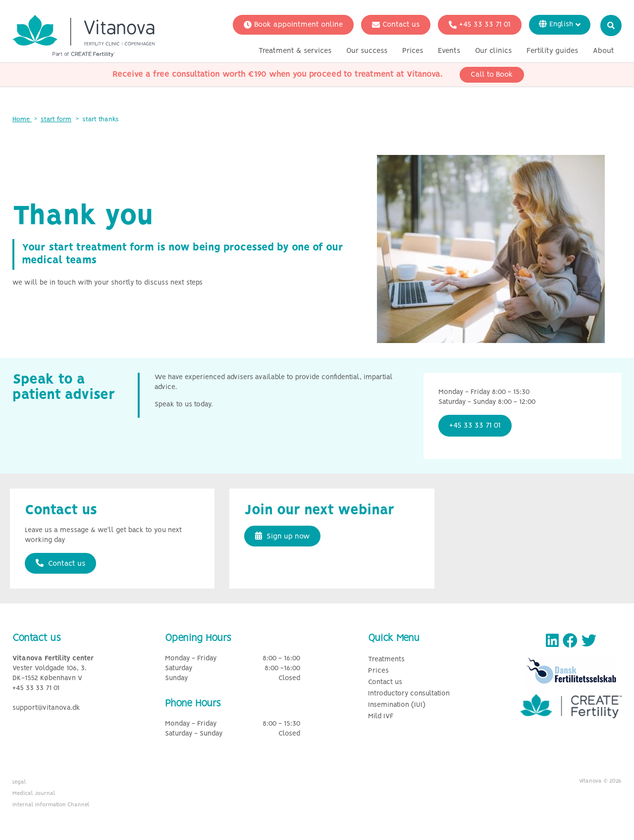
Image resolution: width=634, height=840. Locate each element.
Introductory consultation (409, 694)
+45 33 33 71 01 (480, 25)
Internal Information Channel (51, 805)
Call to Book (492, 75)
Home (22, 120)
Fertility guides (552, 51)
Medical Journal (34, 793)
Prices (413, 51)
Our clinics (493, 51)
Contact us (396, 25)
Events (449, 51)
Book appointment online (293, 25)
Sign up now (282, 536)
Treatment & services (295, 51)
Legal (19, 782)
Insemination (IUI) (397, 705)
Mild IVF (381, 716)
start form (56, 120)
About (604, 51)
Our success (367, 51)
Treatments (386, 660)
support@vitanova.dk (46, 708)
